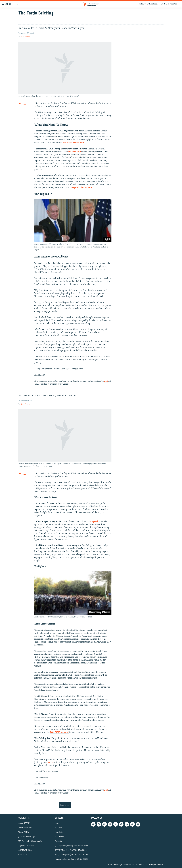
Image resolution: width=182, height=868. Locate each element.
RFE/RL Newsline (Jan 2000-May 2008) (71, 850)
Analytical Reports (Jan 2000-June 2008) (71, 855)
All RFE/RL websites (169, 4)
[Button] (22, 104)
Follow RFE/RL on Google (149, 4)
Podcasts (58, 841)
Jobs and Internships (27, 837)
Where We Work (25, 828)
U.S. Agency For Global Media (30, 841)
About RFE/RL (24, 823)
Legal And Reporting (27, 846)
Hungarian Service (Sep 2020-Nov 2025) (71, 859)
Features (58, 828)
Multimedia (60, 837)
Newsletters (60, 832)
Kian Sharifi (26, 37)
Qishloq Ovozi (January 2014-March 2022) (72, 846)
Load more (65, 805)
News (57, 823)
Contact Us (23, 855)
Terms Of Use (24, 832)
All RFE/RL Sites (25, 850)
